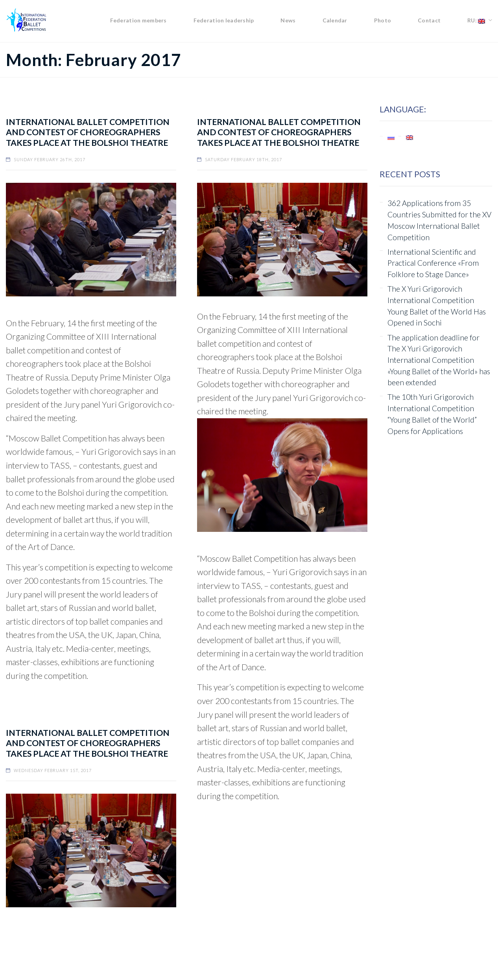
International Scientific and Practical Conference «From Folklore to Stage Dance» (433, 263)
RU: (476, 20)
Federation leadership (224, 20)
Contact (429, 20)
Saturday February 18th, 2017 (243, 159)
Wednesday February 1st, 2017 (53, 770)
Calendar (335, 20)
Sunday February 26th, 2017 (50, 159)
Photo (383, 20)
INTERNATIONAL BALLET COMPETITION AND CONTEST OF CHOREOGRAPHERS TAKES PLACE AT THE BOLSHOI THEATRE (279, 132)
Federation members (138, 20)
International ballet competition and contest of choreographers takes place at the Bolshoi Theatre (88, 132)
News (288, 20)
